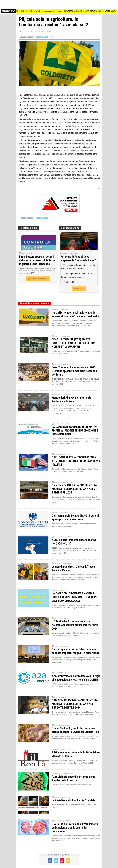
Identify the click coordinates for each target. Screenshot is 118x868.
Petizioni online (28, 228)
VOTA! (79, 289)
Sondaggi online (70, 228)
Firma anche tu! (38, 279)
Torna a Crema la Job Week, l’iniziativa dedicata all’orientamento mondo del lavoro (35, 11)
